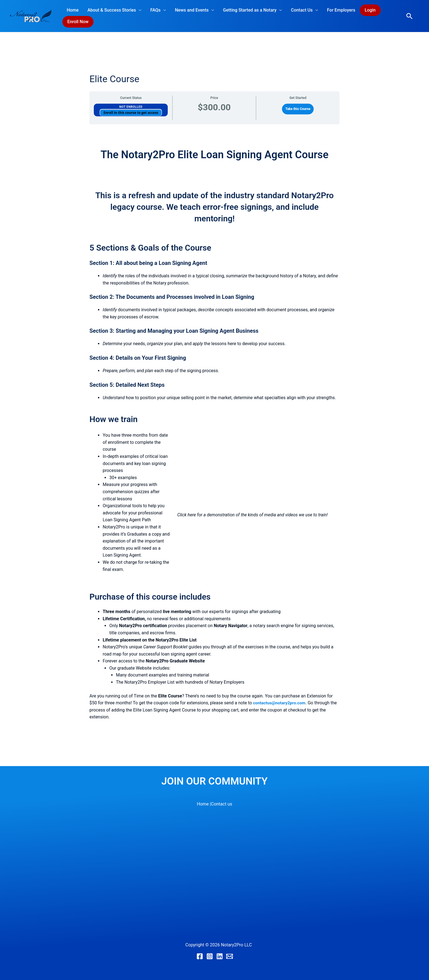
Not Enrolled (131, 107)
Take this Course (298, 109)
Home (73, 10)
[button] (409, 16)
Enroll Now (78, 22)
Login (370, 10)
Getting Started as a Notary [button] (250, 10)
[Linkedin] (220, 956)
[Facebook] (200, 956)
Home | (204, 804)
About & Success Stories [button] (112, 10)
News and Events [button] (192, 10)
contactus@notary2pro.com (281, 703)
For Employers (341, 10)
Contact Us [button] (302, 10)
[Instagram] (210, 956)
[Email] (230, 956)
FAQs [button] (155, 10)
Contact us (221, 804)
